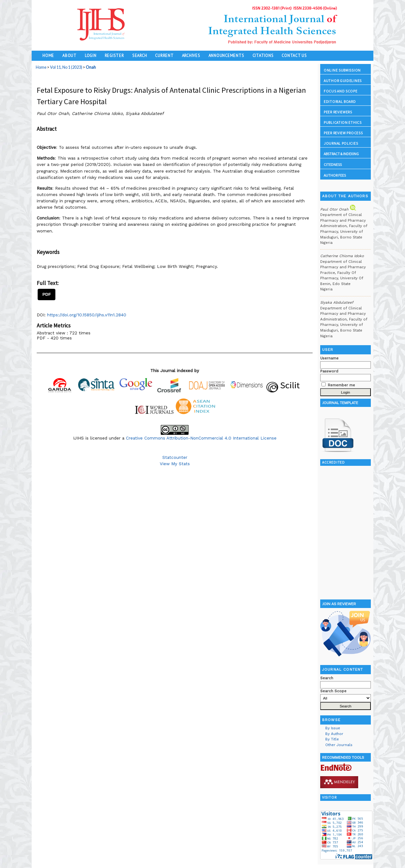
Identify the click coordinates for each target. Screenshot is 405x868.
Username (329, 358)
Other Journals (339, 745)
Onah (91, 67)
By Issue (333, 728)
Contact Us (294, 55)
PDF (47, 294)
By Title (332, 739)
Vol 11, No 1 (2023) (66, 67)
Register (114, 55)
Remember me (341, 385)
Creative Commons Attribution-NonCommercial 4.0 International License (201, 438)
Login (91, 55)
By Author (334, 734)
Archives (191, 55)
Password (329, 371)
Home (48, 55)
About (69, 55)
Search (140, 55)
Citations (263, 55)
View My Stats (175, 464)
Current (164, 55)
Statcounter (175, 457)
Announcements (226, 55)
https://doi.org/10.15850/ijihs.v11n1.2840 (87, 315)
